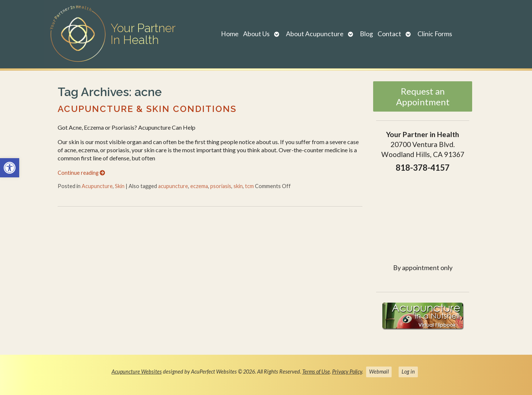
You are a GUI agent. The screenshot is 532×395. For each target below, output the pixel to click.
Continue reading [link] (81, 173)
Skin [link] (120, 186)
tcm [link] (249, 186)
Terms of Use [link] (316, 372)
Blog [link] (366, 34)
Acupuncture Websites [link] (137, 372)
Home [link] (230, 34)
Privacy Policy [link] (347, 372)
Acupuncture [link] (97, 186)
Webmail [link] (379, 372)
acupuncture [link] (173, 186)
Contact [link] (389, 34)
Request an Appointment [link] (423, 96)
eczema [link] (199, 186)
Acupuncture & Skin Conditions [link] (147, 109)
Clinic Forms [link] (435, 34)
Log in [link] (408, 372)
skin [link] (238, 186)
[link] (10, 168)
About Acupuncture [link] (315, 34)
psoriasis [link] (221, 186)
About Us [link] (256, 34)
